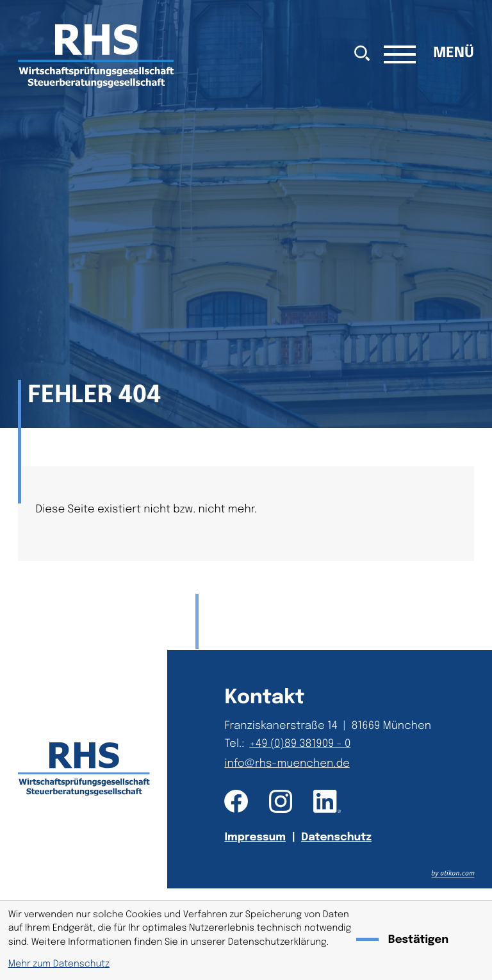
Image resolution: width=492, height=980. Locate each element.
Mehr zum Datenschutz (59, 965)
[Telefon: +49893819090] (302, 744)
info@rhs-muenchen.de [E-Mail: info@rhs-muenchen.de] (287, 764)
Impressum (255, 837)
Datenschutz (336, 837)
